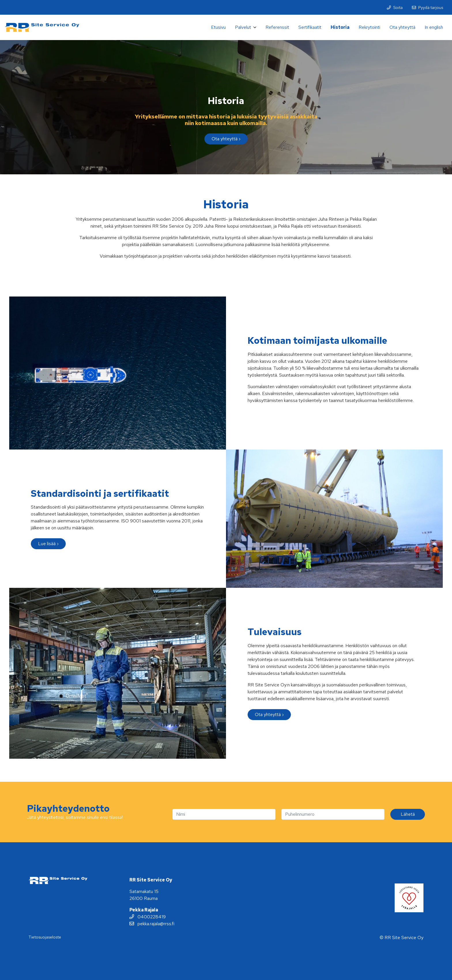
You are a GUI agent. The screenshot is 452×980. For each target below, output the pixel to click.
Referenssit (277, 27)
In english (434, 27)
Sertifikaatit (310, 27)
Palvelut (243, 27)
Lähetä (408, 814)
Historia (340, 27)
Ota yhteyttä (402, 27)
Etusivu (218, 27)
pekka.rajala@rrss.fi (152, 924)
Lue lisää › (48, 544)
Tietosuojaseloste (45, 937)
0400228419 (148, 917)
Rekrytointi (369, 27)
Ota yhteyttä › (226, 139)
